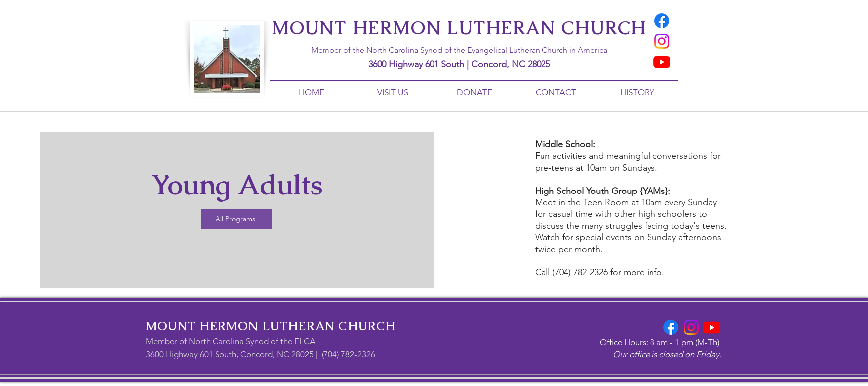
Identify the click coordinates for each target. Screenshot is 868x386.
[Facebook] (662, 21)
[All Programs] (236, 219)
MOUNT (171, 326)
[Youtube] (662, 62)
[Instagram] (662, 41)
